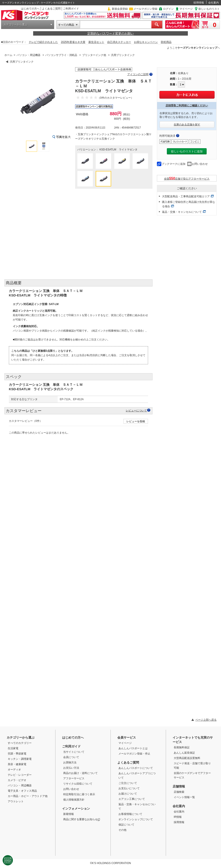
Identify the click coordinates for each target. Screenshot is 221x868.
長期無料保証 (182, 747)
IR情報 (178, 817)
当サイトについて (74, 752)
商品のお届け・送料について (80, 773)
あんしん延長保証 (184, 753)
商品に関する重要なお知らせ (82, 819)
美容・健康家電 (17, 764)
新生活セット (96, 42)
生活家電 (13, 748)
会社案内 (213, 3)
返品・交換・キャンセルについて (182, 212)
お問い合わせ (200, 164)
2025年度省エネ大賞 (73, 42)
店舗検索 (179, 792)
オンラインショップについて (136, 819)
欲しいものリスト (209, 9)
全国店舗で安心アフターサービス (187, 178)
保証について (126, 825)
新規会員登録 (120, 9)
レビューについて (136, 410)
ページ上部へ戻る (206, 720)
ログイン (168, 9)
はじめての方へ (30, 9)
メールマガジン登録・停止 (134, 754)
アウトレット (16, 801)
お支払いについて (129, 788)
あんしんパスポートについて (136, 768)
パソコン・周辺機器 (29, 55)
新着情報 (69, 814)
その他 (122, 830)
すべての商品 (66, 25)
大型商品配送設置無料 (187, 758)
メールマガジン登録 (145, 9)
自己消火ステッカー (119, 42)
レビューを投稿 (136, 421)
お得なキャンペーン (146, 42)
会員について (71, 757)
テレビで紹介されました (43, 42)
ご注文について (128, 783)
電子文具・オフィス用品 (22, 791)
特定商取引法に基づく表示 (79, 794)
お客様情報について (130, 814)
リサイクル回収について (78, 784)
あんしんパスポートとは (133, 748)
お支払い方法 (71, 768)
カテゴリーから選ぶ (15, 25)
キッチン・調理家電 (20, 759)
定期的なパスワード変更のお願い (110, 33)
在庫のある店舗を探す (187, 125)
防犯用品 (166, 42)
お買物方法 (70, 762)
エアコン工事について (132, 799)
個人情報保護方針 (74, 800)
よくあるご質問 (51, 9)
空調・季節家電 (17, 754)
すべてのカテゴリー (20, 743)
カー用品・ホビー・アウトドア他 (28, 796)
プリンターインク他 (94, 55)
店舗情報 (179, 786)
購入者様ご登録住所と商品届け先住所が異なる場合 (189, 204)
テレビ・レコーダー (20, 775)
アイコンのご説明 (138, 74)
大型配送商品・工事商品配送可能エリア (186, 196)
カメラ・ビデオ (17, 780)
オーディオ (14, 770)
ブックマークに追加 (173, 164)
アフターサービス (74, 778)
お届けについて (128, 794)
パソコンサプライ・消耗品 (61, 55)
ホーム (8, 55)
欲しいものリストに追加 (187, 151)
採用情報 (199, 3)
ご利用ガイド (71, 9)
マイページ (186, 9)
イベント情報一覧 (184, 797)
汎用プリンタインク (123, 55)
